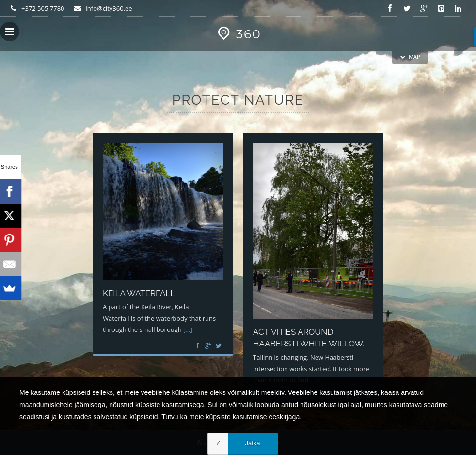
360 (238, 34)
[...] (188, 329)
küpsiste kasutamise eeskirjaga (253, 438)
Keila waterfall (139, 293)
